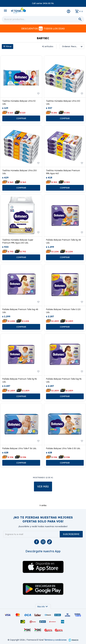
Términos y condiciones (55, 640)
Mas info (43, 607)
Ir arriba (43, 505)
